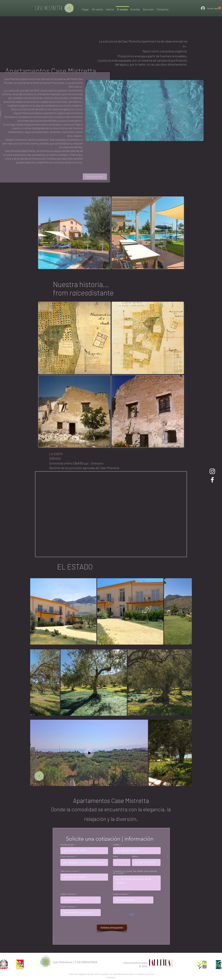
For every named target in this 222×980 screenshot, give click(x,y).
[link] (220, 7)
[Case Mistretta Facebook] (212, 480)
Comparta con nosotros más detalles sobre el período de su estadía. (135, 872)
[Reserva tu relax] (95, 177)
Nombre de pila (67, 845)
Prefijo (115, 857)
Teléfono (135, 857)
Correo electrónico (68, 857)
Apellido (116, 845)
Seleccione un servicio (69, 871)
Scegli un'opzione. (68, 894)
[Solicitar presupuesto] (112, 927)
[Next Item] (36, 683)
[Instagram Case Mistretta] (212, 471)
